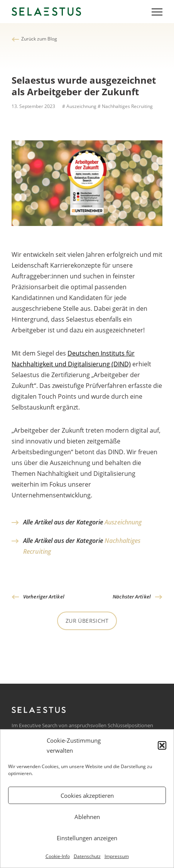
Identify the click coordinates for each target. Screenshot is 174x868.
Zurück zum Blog (39, 39)
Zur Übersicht (87, 621)
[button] (162, 745)
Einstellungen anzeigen (87, 838)
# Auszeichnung (79, 106)
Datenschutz (87, 856)
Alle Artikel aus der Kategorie (82, 522)
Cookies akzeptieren (87, 796)
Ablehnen (87, 817)
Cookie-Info (58, 856)
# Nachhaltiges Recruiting (125, 106)
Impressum (117, 856)
